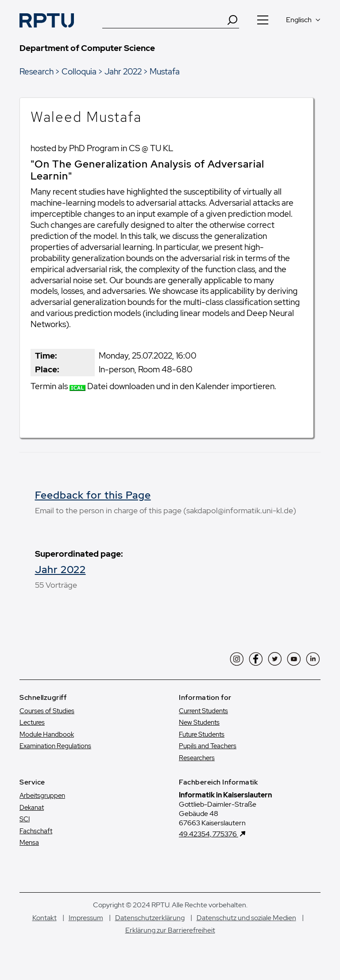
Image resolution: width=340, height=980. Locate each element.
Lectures (32, 722)
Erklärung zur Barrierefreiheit (170, 930)
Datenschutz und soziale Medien (246, 918)
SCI (25, 819)
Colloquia (79, 71)
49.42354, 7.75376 (209, 834)
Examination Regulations (55, 746)
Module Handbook (47, 734)
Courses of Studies (47, 711)
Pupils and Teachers (208, 746)
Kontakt (44, 918)
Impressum (86, 918)
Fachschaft (36, 831)
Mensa (29, 843)
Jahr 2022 (123, 71)
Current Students (203, 711)
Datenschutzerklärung (150, 918)
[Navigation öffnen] (263, 20)
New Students (199, 722)
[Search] (232, 20)
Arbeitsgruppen (42, 796)
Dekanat (32, 808)
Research (37, 71)
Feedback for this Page (93, 495)
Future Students (202, 734)
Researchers (197, 758)
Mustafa (165, 71)
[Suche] (164, 20)
